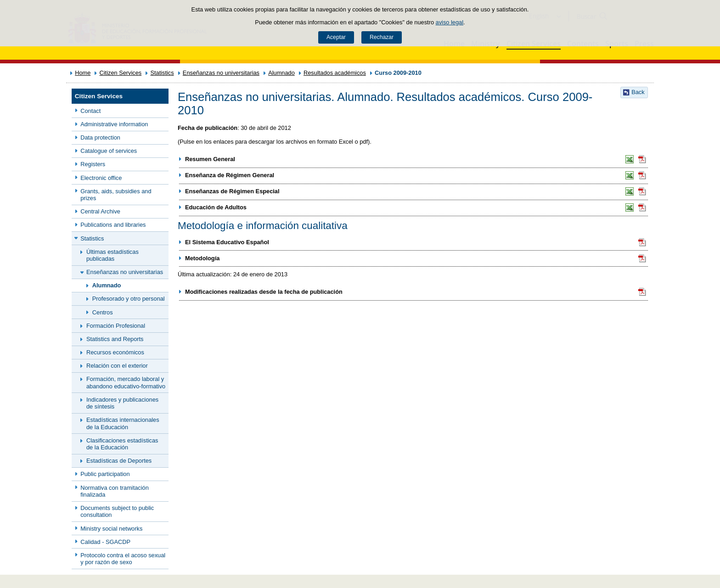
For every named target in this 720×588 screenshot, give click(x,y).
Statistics (162, 73)
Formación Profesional (116, 326)
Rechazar (382, 37)
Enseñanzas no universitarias (221, 73)
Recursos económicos (115, 352)
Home (83, 73)
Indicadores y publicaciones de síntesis (122, 403)
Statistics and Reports (115, 339)
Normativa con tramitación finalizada (115, 491)
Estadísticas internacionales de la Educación (123, 423)
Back (638, 92)
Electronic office (101, 178)
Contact (90, 111)
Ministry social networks (111, 529)
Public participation (105, 474)
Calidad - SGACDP (105, 542)
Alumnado (281, 73)
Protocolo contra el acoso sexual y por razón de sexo (123, 559)
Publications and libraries (113, 225)
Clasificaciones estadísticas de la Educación (122, 444)
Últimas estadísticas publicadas (112, 255)
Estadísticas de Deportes (119, 461)
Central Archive (100, 211)
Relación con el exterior (117, 366)
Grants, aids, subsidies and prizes (116, 195)
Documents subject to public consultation (117, 511)
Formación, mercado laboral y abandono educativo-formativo (126, 382)
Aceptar (336, 37)
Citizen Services (121, 73)
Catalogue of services (109, 151)
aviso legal (450, 22)
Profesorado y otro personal (129, 299)
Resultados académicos (335, 73)
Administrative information (114, 124)
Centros (103, 312)
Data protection (100, 137)
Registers (93, 164)
